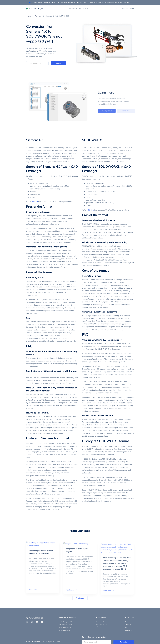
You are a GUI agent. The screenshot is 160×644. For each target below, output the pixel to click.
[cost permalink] (32, 318)
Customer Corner (127, 9)
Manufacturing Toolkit (65, 622)
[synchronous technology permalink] (51, 212)
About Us (128, 625)
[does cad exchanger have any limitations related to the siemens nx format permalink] (51, 391)
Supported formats (102, 622)
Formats (38, 16)
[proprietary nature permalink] (45, 278)
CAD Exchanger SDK (64, 628)
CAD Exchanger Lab (64, 631)
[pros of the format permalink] (53, 207)
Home (28, 16)
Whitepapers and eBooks (102, 626)
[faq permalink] (34, 346)
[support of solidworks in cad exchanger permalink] (98, 171)
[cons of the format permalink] (54, 272)
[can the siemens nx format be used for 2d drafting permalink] (27, 374)
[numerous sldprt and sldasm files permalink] (121, 312)
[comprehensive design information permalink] (117, 220)
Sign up (58, 63)
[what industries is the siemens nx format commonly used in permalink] (35, 354)
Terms (58, 642)
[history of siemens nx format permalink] (70, 438)
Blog (127, 628)
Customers (129, 622)
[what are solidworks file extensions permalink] (123, 340)
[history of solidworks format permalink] (130, 441)
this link (35, 202)
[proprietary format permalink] (102, 276)
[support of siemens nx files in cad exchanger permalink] (43, 171)
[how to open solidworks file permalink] (116, 416)
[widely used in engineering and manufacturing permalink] (128, 242)
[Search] (116, 9)
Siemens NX (35, 140)
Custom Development (65, 625)
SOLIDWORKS (93, 140)
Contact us (129, 631)
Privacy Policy (50, 642)
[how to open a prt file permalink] (50, 413)
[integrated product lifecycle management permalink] (68, 247)
